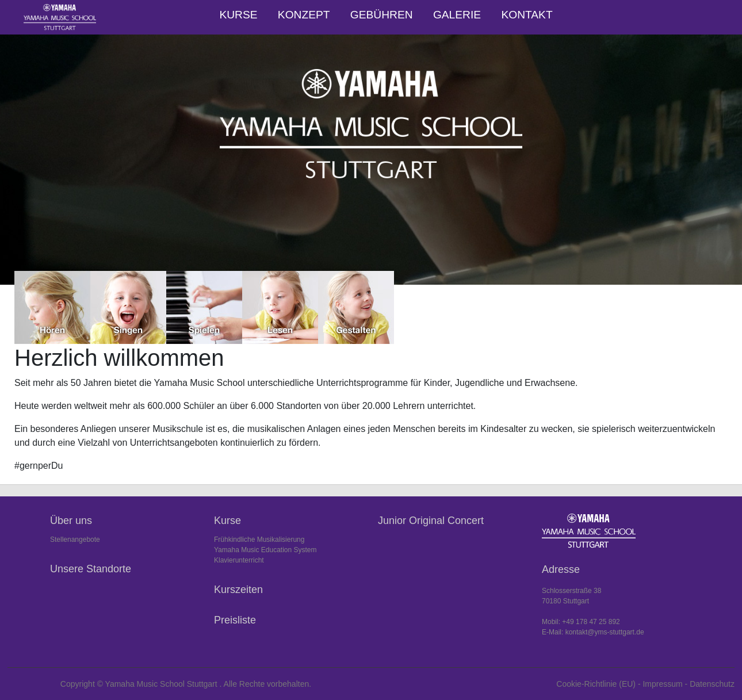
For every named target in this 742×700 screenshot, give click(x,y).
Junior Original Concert (431, 521)
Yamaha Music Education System (265, 550)
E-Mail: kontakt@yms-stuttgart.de (593, 632)
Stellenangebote (75, 540)
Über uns (71, 521)
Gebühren (382, 15)
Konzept (304, 15)
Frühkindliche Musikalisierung (259, 540)
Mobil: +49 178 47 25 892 (581, 622)
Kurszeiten (238, 590)
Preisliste (235, 620)
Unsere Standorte (91, 569)
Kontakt (527, 15)
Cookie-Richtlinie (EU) (596, 684)
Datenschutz (712, 684)
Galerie (457, 15)
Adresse (561, 569)
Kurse (238, 15)
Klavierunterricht (239, 560)
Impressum (662, 684)
